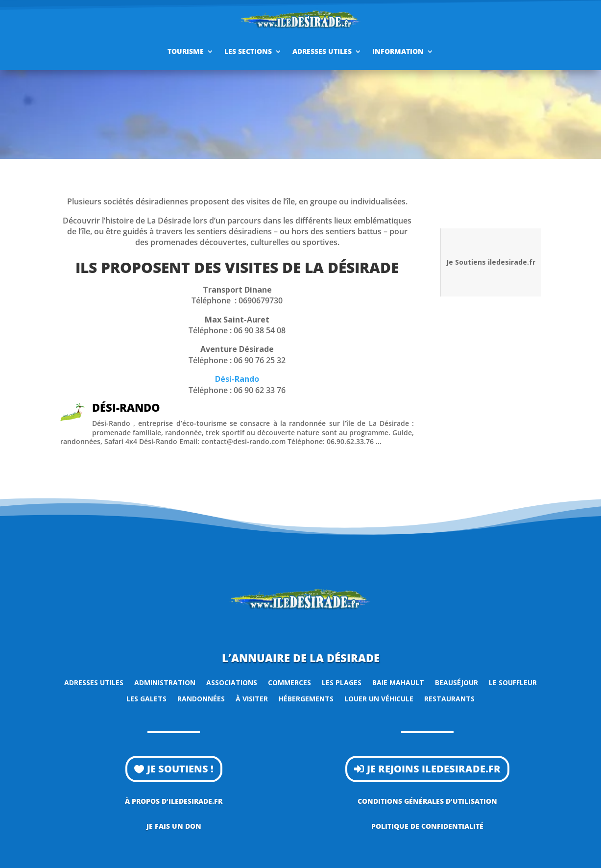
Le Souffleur (513, 682)
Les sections (248, 51)
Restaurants (449, 699)
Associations (232, 682)
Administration (165, 682)
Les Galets (146, 699)
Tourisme (186, 51)
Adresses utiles (322, 51)
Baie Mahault (398, 682)
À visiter (252, 699)
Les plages (342, 682)
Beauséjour (457, 682)
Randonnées (201, 699)
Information (398, 51)
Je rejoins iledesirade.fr (434, 769)
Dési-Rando (237, 379)
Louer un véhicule (379, 699)
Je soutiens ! (180, 769)
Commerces (289, 682)
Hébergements (306, 699)
